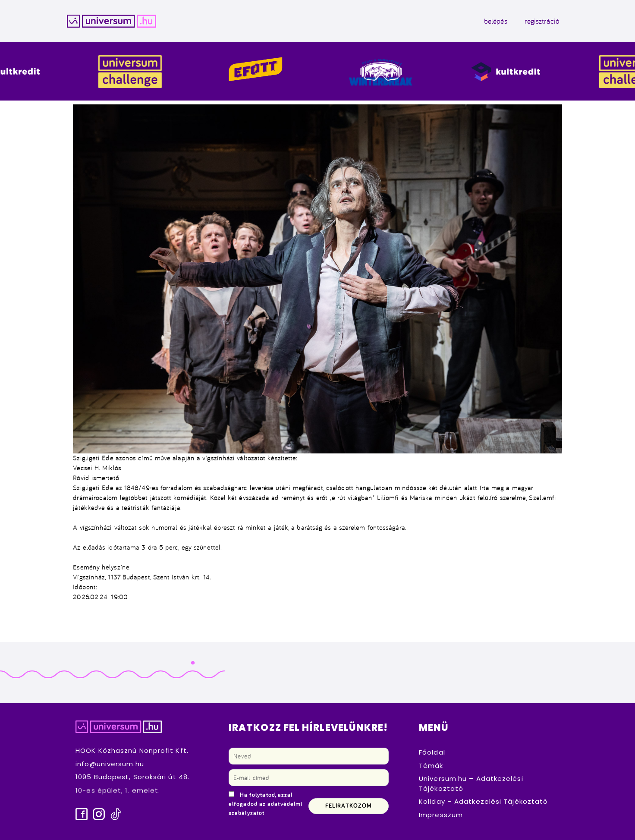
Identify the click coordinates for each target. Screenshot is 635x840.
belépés (496, 21)
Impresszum (441, 815)
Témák (431, 766)
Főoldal (432, 752)
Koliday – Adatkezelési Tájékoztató (483, 801)
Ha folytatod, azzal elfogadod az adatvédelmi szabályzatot (266, 804)
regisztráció (542, 21)
